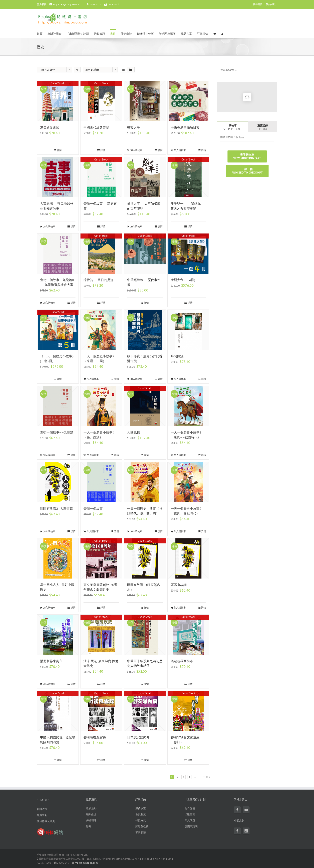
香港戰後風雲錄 (95, 737)
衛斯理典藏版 (167, 34)
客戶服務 (141, 832)
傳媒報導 (91, 820)
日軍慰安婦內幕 (138, 737)
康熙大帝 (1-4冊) (183, 280)
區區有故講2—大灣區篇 (56, 509)
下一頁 (204, 777)
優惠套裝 (126, 34)
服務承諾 (141, 808)
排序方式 (47, 70)
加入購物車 (136, 150)
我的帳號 (271, 4)
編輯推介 (91, 814)
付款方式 (141, 820)
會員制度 (141, 814)
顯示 (92, 70)
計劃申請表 (191, 826)
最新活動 (91, 808)
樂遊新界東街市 (51, 661)
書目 (113, 34)
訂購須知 (202, 34)
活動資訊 (100, 34)
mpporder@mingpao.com (67, 4)
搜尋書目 (258, 4)
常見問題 (190, 820)
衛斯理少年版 (145, 34)
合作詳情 (190, 808)
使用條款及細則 (46, 821)
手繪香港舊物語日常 (185, 127)
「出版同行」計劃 (78, 34)
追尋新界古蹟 (50, 127)
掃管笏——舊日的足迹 (99, 280)
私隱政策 (42, 809)
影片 (89, 826)
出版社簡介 (54, 34)
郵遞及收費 (142, 826)
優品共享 (186, 34)
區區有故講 (179, 585)
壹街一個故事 (93, 509)
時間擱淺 (177, 356)
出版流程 (190, 814)
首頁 (40, 34)
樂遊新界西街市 (182, 661)
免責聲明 (42, 815)
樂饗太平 (134, 127)
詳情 (59, 150)
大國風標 (134, 432)
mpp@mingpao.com (86, 863)
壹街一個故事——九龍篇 (57, 432)
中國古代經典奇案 (96, 127)
